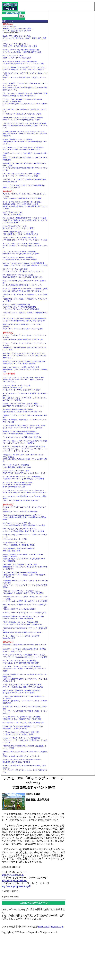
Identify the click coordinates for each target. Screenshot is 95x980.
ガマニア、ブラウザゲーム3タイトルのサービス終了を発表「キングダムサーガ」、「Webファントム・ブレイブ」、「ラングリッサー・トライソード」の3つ (25, 449)
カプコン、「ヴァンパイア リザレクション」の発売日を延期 (24, 613)
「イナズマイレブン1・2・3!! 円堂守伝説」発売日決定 (22, 437)
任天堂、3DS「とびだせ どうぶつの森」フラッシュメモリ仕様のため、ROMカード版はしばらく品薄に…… (24, 38)
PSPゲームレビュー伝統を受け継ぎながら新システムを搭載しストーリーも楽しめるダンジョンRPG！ (18, 29)
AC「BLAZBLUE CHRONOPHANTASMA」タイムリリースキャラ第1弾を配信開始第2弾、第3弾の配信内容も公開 (18, 485)
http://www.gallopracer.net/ (14, 881)
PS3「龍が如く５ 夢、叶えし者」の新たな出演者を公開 (23, 723)
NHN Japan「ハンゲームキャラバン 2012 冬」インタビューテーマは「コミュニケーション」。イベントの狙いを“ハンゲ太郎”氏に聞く (25, 356)
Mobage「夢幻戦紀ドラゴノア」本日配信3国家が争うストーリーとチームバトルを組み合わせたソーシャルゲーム (25, 142)
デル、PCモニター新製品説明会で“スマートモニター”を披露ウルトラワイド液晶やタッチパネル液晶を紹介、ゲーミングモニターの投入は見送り (25, 220)
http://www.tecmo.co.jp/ (13, 875)
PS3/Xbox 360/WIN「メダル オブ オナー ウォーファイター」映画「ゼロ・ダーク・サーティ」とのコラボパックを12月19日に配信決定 (25, 134)
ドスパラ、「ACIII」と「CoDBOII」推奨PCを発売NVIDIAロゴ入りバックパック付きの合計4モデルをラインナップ (25, 246)
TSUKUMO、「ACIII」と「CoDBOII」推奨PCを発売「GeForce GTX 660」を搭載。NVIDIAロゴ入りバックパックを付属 (24, 669)
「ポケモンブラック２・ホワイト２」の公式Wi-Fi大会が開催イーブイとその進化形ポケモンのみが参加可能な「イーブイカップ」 (25, 126)
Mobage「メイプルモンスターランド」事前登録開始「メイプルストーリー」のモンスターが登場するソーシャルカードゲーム (25, 740)
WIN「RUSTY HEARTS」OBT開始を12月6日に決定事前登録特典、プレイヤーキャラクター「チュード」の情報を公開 (25, 369)
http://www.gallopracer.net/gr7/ (16, 886)
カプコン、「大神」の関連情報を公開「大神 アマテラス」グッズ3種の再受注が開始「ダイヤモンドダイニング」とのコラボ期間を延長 (21, 307)
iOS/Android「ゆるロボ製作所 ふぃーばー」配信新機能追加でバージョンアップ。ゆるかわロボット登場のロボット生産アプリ (25, 567)
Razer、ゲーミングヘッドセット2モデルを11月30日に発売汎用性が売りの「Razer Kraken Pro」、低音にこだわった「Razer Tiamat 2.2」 (23, 380)
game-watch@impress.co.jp (51, 927)
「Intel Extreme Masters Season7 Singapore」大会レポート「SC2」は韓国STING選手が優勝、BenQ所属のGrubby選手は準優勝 (24, 517)
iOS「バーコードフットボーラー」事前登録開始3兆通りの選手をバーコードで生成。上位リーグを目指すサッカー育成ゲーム (25, 575)
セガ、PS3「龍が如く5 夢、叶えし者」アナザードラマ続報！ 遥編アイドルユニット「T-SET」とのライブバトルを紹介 (21, 388)
